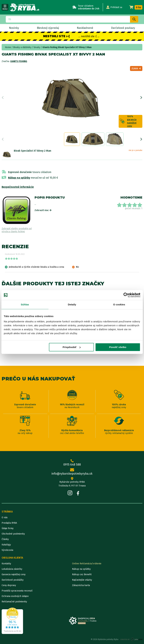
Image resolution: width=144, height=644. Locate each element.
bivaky (37, 47)
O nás (5, 517)
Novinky (14, 28)
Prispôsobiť (72, 347)
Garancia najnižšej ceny (14, 574)
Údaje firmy (8, 528)
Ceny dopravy (9, 585)
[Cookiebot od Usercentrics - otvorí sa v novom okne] (126, 295)
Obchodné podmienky (13, 534)
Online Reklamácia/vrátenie (87, 564)
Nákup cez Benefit (82, 574)
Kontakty (6, 564)
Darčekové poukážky (13, 580)
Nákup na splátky (19, 178)
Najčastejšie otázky (82, 580)
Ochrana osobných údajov (15, 596)
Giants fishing (19, 61)
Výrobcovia (7, 550)
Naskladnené (85, 28)
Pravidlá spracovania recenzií (17, 591)
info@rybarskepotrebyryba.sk (72, 472)
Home (8, 47)
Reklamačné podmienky (14, 602)
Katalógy (6, 545)
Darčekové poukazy (123, 28)
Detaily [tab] (72, 304)
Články (5, 539)
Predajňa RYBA (9, 523)
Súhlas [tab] (25, 304)
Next (141, 98)
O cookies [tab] (119, 304)
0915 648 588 (72, 463)
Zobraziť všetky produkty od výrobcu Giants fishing (17, 230)
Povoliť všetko (118, 347)
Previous (3, 98)
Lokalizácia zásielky (12, 569)
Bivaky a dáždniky (22, 47)
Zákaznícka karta (81, 585)
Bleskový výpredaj (48, 28)
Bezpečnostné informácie (18, 187)
